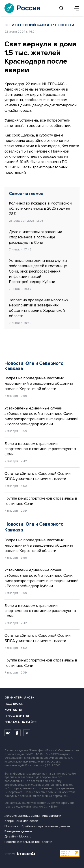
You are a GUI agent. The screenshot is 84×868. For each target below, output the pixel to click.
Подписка (14, 704)
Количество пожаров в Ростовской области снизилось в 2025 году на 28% (40, 209)
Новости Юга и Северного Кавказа (34, 366)
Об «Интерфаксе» (19, 697)
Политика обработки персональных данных (37, 826)
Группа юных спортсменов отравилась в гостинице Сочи (41, 501)
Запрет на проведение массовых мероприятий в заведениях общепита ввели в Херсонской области (39, 308)
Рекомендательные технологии (28, 842)
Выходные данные (18, 831)
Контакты (13, 710)
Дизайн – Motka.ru (18, 836)
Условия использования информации (33, 816)
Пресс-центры (17, 716)
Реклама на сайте (20, 722)
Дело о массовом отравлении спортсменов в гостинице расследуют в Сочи (36, 237)
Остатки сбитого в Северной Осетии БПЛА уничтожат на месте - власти (38, 476)
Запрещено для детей (21, 821)
